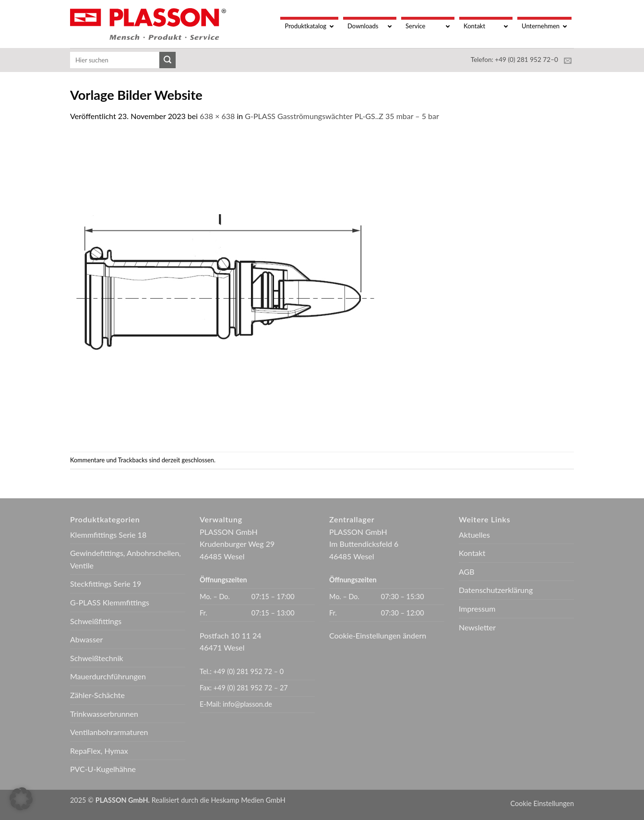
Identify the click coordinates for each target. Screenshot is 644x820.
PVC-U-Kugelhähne (103, 769)
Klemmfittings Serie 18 (108, 535)
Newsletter (477, 627)
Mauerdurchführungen (108, 676)
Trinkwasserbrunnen (104, 714)
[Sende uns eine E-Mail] (568, 61)
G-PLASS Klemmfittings (110, 602)
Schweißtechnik (97, 658)
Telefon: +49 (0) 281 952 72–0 (514, 60)
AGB (467, 572)
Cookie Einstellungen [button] (542, 803)
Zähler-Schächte (97, 695)
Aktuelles (474, 535)
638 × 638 (217, 116)
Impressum (477, 609)
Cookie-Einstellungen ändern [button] (378, 635)
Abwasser (86, 639)
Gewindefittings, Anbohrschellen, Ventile (125, 559)
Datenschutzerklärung (496, 590)
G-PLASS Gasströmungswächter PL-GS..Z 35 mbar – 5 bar (342, 116)
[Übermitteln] (167, 60)
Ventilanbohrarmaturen (109, 732)
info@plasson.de (247, 704)
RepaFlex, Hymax (99, 751)
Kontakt (472, 553)
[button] (21, 799)
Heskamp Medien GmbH (248, 800)
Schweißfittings (96, 621)
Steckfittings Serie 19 (106, 584)
